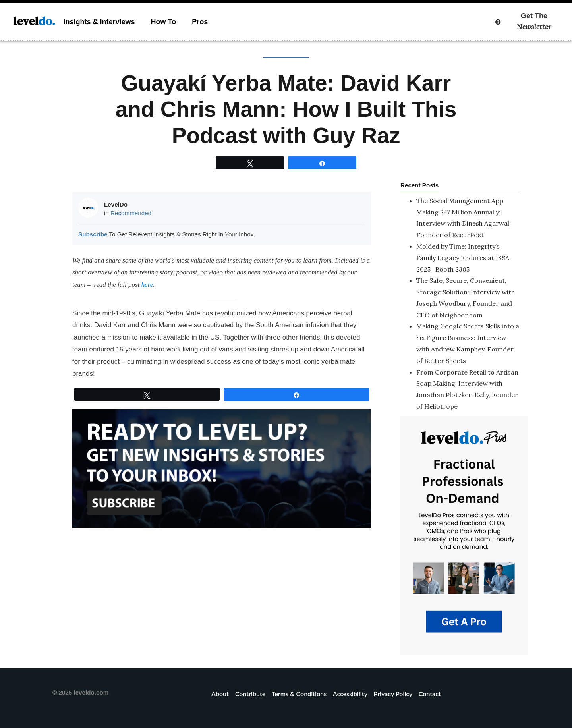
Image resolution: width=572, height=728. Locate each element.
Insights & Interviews (99, 22)
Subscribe (93, 234)
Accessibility (350, 694)
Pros (200, 22)
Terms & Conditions (299, 694)
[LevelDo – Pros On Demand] (464, 535)
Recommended (131, 213)
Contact (430, 694)
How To (164, 22)
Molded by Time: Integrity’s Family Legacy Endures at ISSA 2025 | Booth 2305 (463, 258)
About (221, 694)
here (147, 285)
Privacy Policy (393, 694)
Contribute (250, 694)
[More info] (498, 22)
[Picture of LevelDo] (88, 208)
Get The (534, 21)
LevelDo (116, 204)
